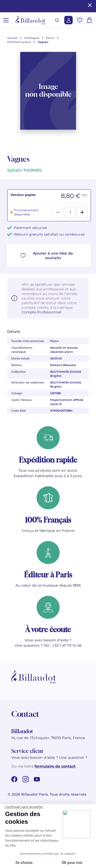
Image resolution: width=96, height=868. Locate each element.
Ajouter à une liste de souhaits (47, 256)
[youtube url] (37, 779)
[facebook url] (14, 779)
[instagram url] (26, 779)
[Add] (82, 212)
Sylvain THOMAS (24, 170)
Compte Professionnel (41, 312)
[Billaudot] (30, 20)
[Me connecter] (68, 20)
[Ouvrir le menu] (6, 20)
